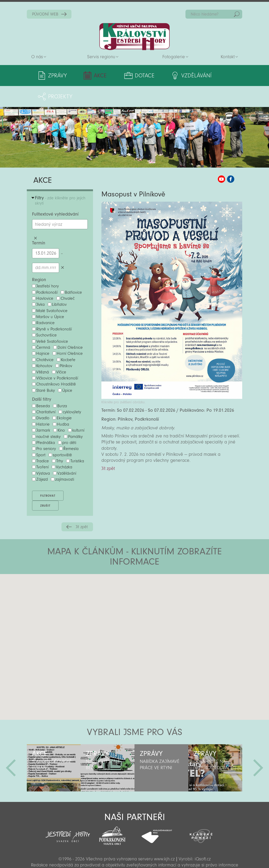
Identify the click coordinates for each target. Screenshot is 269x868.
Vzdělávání (173, 76)
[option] (54, 747)
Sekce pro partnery (134, 856)
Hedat (237, 14)
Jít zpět (82, 506)
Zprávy (57, 76)
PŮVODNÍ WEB (45, 14)
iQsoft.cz (203, 838)
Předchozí (11, 747)
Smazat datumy (62, 247)
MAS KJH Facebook (231, 158)
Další (258, 747)
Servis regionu (101, 57)
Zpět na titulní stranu (134, 37)
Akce (92, 76)
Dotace (129, 76)
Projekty (218, 76)
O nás (37, 57)
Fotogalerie (174, 57)
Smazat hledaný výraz (35, 217)
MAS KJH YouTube (221, 158)
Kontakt (228, 57)
